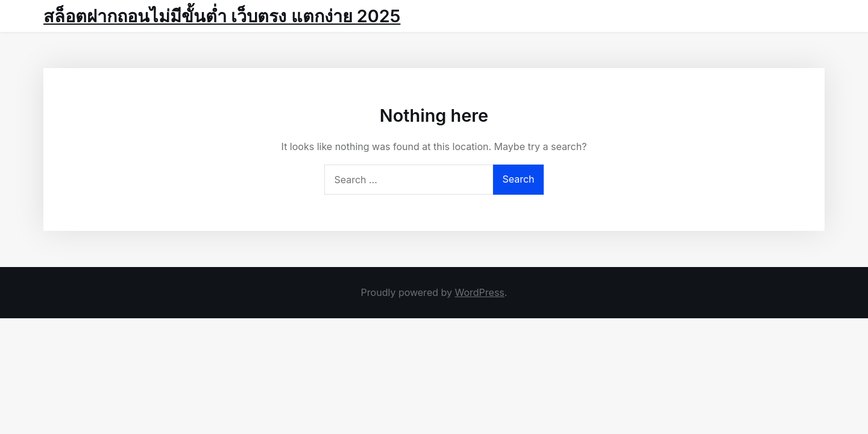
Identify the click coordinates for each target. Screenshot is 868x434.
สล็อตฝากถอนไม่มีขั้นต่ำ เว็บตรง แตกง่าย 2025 (222, 16)
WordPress (479, 292)
